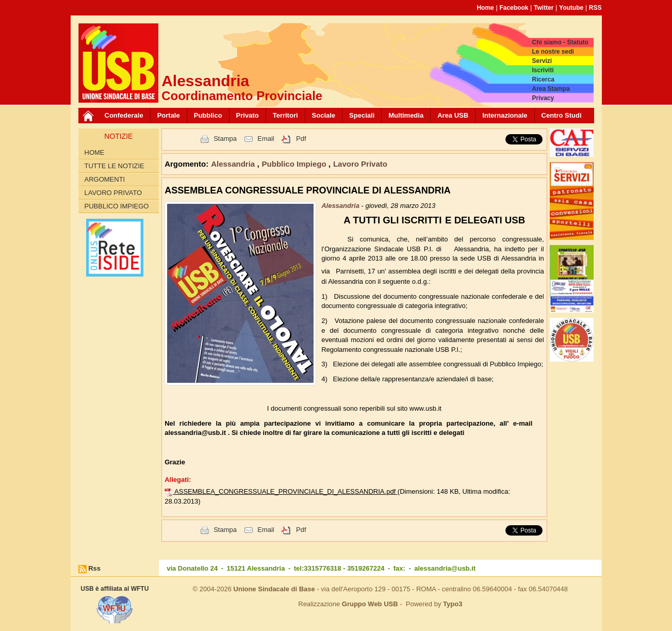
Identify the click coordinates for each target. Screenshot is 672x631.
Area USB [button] (453, 115)
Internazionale (505, 115)
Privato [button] (248, 115)
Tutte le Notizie (114, 166)
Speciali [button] (362, 115)
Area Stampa (551, 89)
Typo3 (453, 604)
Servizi (542, 61)
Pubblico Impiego (117, 206)
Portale (169, 115)
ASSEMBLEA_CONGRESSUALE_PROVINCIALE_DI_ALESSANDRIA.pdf (286, 491)
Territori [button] (285, 115)
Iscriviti (543, 70)
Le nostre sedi (553, 52)
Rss (94, 568)
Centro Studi (562, 115)
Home (485, 8)
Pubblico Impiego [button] (295, 164)
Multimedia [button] (406, 115)
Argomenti (105, 179)
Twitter (544, 8)
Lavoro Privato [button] (360, 164)
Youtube (571, 8)
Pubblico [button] (208, 115)
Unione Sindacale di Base (274, 589)
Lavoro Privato (113, 193)
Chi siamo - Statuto (560, 42)
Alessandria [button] (234, 164)
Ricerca (543, 79)
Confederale (124, 115)
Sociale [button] (324, 115)
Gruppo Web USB (370, 604)
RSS (595, 8)
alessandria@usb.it (445, 568)
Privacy (543, 98)
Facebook (514, 8)
